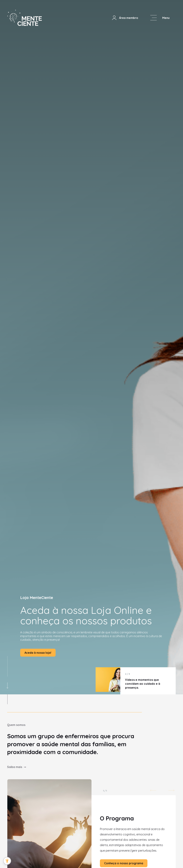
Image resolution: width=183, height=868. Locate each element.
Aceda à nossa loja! (38, 653)
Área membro (125, 18)
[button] (7, 861)
